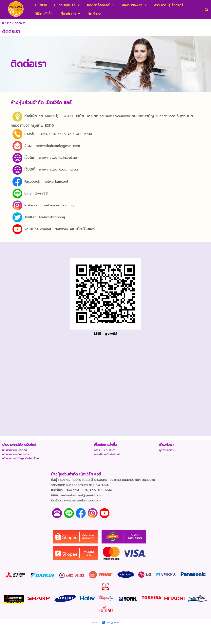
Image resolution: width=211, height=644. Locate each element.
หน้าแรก (7, 23)
